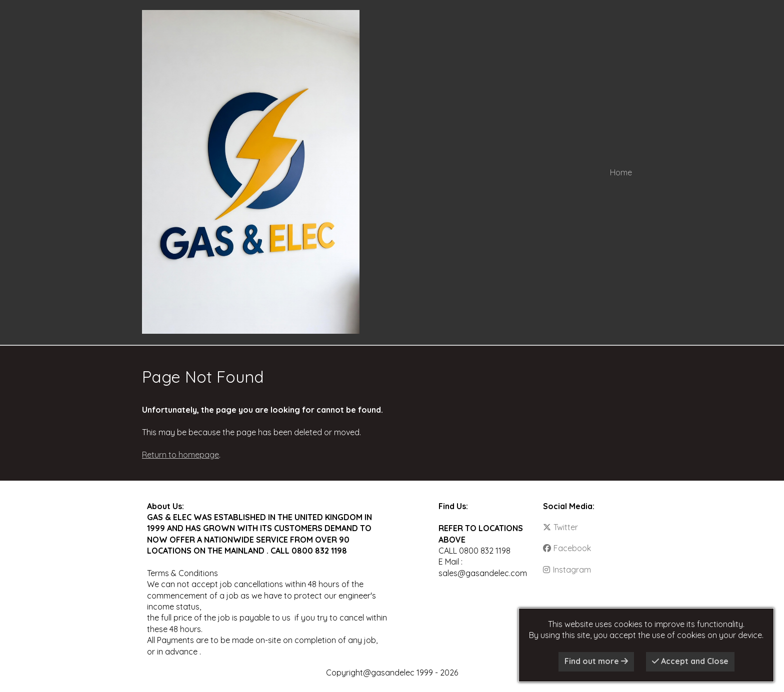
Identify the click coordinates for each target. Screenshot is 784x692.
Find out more (596, 661)
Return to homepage (180, 455)
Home (621, 172)
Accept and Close (690, 661)
